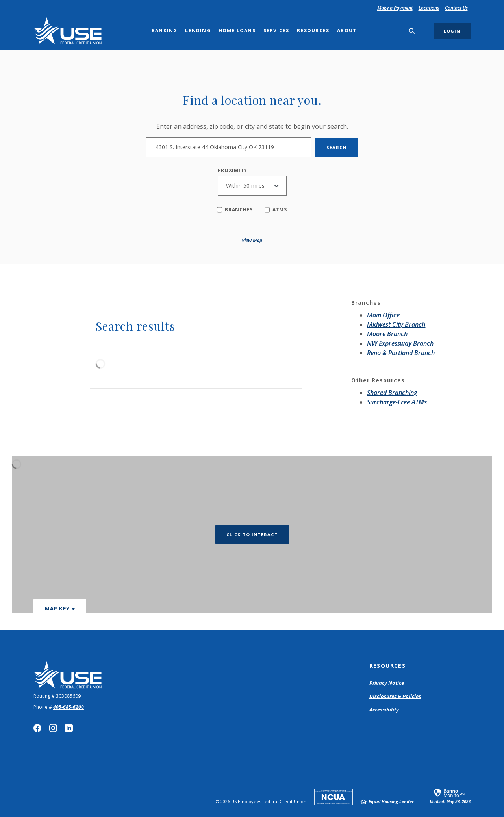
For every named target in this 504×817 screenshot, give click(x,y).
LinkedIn (69, 728)
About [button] (347, 31)
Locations (429, 8)
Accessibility (384, 710)
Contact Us (456, 8)
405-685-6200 (69, 707)
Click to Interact (252, 534)
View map (252, 240)
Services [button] (276, 31)
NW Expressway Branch (400, 343)
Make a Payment (396, 8)
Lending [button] (198, 31)
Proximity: (233, 170)
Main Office (383, 315)
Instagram (53, 728)
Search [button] (337, 147)
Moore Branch (387, 334)
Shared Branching (392, 393)
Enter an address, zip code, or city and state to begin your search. (252, 126)
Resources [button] (313, 31)
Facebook (37, 728)
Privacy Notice (387, 683)
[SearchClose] (412, 31)
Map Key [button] (57, 608)
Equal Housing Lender (391, 801)
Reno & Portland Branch (401, 353)
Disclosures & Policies (395, 696)
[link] (450, 796)
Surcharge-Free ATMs (397, 402)
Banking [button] (164, 31)
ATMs (276, 210)
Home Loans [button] (237, 31)
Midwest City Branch (396, 324)
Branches (235, 210)
